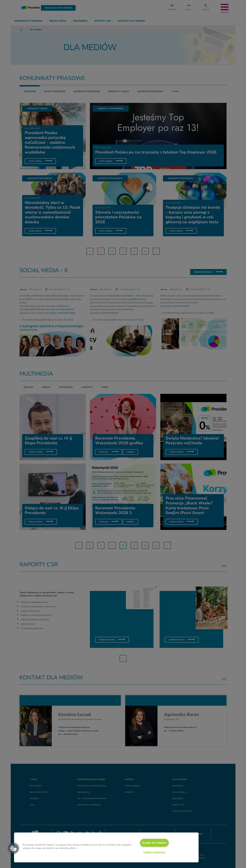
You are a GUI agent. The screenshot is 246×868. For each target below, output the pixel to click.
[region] (106, 847)
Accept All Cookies (154, 843)
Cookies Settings (154, 852)
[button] (14, 848)
